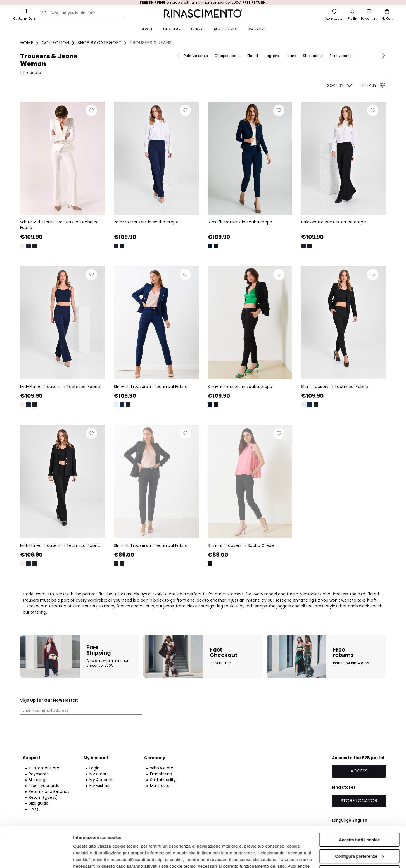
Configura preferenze (359, 818)
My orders (99, 774)
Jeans (291, 56)
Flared (253, 56)
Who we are (162, 768)
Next (383, 56)
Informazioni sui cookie (97, 857)
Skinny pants (340, 56)
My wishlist (100, 786)
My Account (101, 780)
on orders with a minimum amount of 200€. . (203, 2)
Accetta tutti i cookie (359, 802)
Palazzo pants (196, 56)
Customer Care (44, 768)
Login (94, 768)
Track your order (45, 786)
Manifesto (160, 786)
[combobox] (82, 13)
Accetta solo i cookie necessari (359, 834)
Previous (179, 56)
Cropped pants (228, 56)
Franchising (161, 774)
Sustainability (163, 780)
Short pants (313, 56)
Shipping (37, 780)
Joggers (272, 56)
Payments (39, 774)
